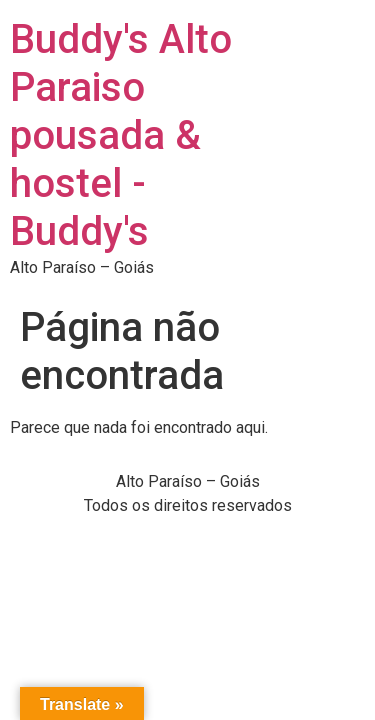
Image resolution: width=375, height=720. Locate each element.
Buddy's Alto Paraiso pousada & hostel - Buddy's (121, 135)
